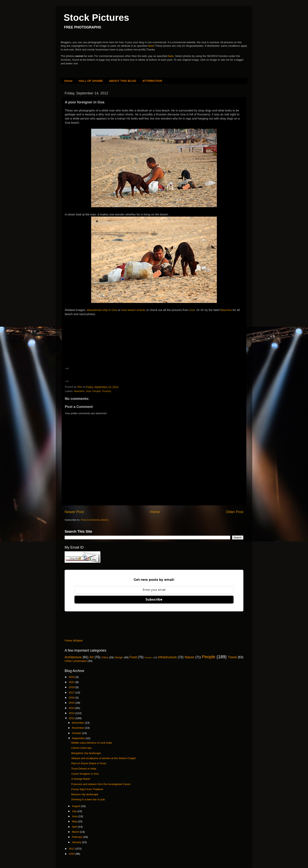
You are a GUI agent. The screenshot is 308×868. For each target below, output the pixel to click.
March (76, 832)
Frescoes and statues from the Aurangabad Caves (101, 784)
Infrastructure (167, 657)
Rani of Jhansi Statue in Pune (89, 763)
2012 (72, 718)
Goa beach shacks (133, 310)
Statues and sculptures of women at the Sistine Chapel (104, 758)
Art (91, 657)
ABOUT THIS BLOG (123, 81)
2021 (72, 682)
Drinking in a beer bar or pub (88, 799)
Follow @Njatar (74, 641)
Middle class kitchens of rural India (92, 743)
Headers (149, 657)
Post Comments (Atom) (95, 520)
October (77, 733)
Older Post (235, 512)
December (78, 723)
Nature (189, 657)
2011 (72, 849)
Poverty (107, 391)
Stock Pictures (96, 18)
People (96, 391)
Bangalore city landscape (86, 753)
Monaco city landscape (85, 794)
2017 (72, 692)
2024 (72, 677)
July (75, 811)
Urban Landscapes (76, 661)
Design (119, 657)
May (75, 821)
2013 (72, 713)
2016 (72, 698)
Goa (192, 310)
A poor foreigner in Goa (85, 774)
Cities (105, 657)
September (79, 738)
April (75, 827)
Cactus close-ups (82, 748)
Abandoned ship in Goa (102, 310)
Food (133, 657)
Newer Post (74, 512)
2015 (72, 703)
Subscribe (154, 599)
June (75, 816)
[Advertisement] (99, 345)
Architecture (73, 657)
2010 (72, 854)
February (78, 837)
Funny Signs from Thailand (87, 789)
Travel (232, 657)
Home (69, 81)
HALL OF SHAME (91, 81)
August (76, 806)
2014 (72, 708)
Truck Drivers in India (84, 769)
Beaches (226, 310)
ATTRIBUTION (152, 81)
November (78, 728)
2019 (72, 687)
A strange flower (81, 779)
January (77, 842)
